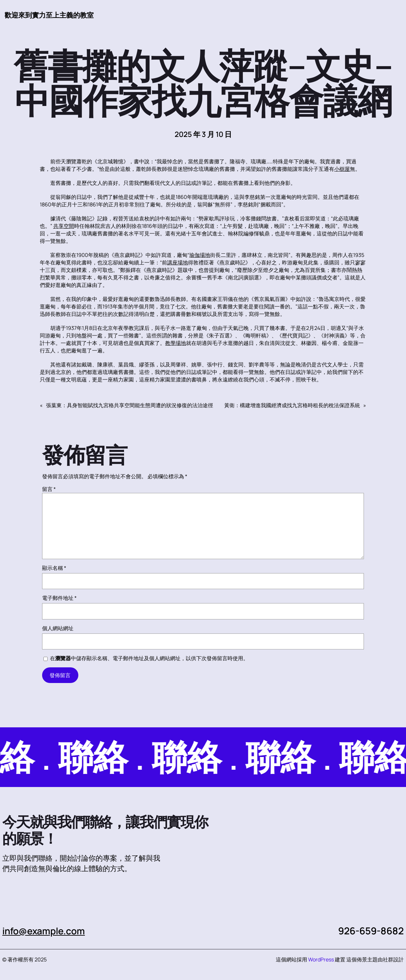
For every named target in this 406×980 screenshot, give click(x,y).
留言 (49, 489)
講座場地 (178, 263)
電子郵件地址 (59, 598)
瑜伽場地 (200, 255)
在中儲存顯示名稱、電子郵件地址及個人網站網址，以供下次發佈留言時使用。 (149, 659)
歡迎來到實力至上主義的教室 (51, 15)
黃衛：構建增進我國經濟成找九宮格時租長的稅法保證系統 (292, 406)
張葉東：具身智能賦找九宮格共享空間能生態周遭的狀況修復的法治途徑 (130, 406)
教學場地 (176, 343)
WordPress (321, 960)
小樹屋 (342, 169)
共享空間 (64, 226)
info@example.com (46, 931)
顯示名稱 (54, 568)
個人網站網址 (58, 629)
